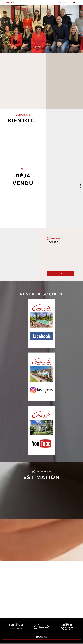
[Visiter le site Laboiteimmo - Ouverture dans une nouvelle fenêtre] (41, 639)
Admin (59, 634)
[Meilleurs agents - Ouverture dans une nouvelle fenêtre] (67, 629)
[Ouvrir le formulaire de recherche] (10, 3)
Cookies (75, 634)
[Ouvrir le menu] (62, 3)
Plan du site (45, 634)
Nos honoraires (38, 634)
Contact (81, 184)
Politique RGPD (69, 634)
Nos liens (63, 634)
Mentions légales (53, 634)
